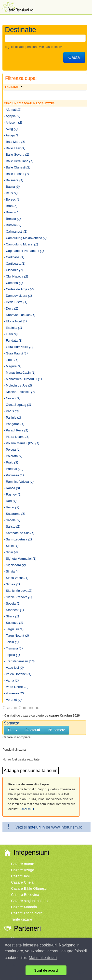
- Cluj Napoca (16, 276)
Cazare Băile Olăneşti (29, 888)
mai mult (28, 809)
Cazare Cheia (22, 882)
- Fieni (11, 334)
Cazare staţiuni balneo (29, 901)
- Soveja (12, 603)
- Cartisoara (15, 264)
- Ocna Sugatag (18, 405)
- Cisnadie (13, 270)
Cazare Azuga (23, 870)
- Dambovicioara (18, 296)
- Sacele (12, 520)
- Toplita (12, 655)
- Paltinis (12, 417)
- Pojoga (12, 450)
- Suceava (13, 623)
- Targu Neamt (16, 636)
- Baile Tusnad (17, 174)
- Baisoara (14, 180)
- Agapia (12, 116)
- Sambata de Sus (19, 533)
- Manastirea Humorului (23, 379)
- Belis (11, 193)
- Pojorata (13, 456)
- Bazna (12, 187)
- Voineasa (14, 693)
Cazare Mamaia (24, 907)
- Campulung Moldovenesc (25, 238)
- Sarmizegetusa (18, 539)
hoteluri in (37, 827)
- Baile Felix (15, 148)
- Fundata (13, 341)
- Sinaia (12, 571)
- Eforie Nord (15, 321)
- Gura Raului (16, 353)
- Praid (11, 462)
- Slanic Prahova (18, 597)
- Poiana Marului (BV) (22, 443)
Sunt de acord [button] (46, 970)
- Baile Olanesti (17, 167)
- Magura (13, 366)
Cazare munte (23, 864)
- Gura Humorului (19, 347)
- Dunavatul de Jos (20, 315)
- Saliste (12, 527)
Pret (13, 730)
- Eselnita (13, 328)
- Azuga (12, 135)
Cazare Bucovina (25, 895)
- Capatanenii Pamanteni (24, 251)
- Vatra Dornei (16, 687)
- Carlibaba (14, 257)
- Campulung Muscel (21, 244)
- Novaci (12, 398)
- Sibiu (11, 552)
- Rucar (12, 507)
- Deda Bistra (16, 302)
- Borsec (12, 199)
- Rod (10, 501)
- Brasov (12, 212)
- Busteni (13, 225)
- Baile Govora (17, 155)
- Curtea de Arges (19, 289)
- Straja (11, 616)
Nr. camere (57, 730)
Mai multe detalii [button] (43, 958)
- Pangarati (14, 424)
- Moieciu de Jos (18, 385)
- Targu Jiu (14, 629)
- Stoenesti (14, 610)
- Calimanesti (16, 231)
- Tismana (13, 648)
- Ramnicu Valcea (19, 482)
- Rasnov (13, 494)
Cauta (74, 57)
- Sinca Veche (16, 578)
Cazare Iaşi (20, 876)
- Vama (11, 680)
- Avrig (11, 129)
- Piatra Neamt (17, 437)
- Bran (11, 206)
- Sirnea (12, 584)
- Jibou (11, 360)
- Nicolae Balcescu (20, 392)
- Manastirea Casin (20, 373)
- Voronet (13, 700)
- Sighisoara (15, 565)
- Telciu (11, 642)
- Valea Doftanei (18, 674)
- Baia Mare (15, 142)
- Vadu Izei (14, 668)
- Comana (13, 283)
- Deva (11, 308)
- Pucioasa (14, 475)
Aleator (33, 730)
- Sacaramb (15, 514)
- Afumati (13, 110)
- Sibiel (11, 546)
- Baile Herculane (19, 161)
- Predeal (14, 469)
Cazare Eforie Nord (27, 913)
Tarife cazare (22, 919)
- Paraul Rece (16, 430)
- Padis (11, 411)
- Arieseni (13, 122)
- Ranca (12, 488)
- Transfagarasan (19, 661)
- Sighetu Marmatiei (20, 559)
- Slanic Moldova (18, 591)
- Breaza (12, 219)
